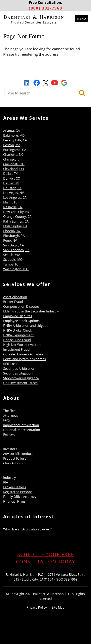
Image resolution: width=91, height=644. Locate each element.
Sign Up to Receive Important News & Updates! (45, 74)
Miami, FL (10, 202)
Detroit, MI (11, 183)
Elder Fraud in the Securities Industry (31, 311)
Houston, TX (12, 188)
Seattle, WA (12, 255)
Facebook (37, 83)
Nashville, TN (13, 207)
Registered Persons (18, 492)
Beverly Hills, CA (15, 140)
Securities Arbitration (19, 369)
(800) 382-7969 (45, 8)
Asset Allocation (15, 297)
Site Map (58, 607)
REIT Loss (10, 364)
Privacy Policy (37, 607)
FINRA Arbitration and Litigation (27, 326)
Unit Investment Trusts (20, 383)
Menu (81, 19)
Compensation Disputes (21, 306)
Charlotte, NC (13, 155)
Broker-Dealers (15, 487)
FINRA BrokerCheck (18, 330)
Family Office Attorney (20, 497)
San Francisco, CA (16, 250)
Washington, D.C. (16, 269)
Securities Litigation (18, 373)
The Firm (10, 411)
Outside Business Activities (23, 354)
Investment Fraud (16, 349)
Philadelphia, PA (15, 226)
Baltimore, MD (14, 135)
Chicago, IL (11, 159)
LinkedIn (27, 83)
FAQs (7, 420)
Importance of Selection (21, 425)
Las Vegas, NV (14, 193)
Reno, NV (10, 240)
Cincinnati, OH (14, 164)
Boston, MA (12, 145)
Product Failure (15, 458)
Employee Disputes (18, 316)
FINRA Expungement (18, 335)
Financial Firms (14, 501)
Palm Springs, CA (16, 221)
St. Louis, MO (13, 260)
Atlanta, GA (12, 131)
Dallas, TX (10, 174)
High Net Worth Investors (22, 345)
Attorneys (11, 415)
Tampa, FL (11, 264)
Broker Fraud (13, 302)
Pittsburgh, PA (14, 236)
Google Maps (64, 83)
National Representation (22, 430)
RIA (6, 482)
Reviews (9, 435)
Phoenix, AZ (12, 231)
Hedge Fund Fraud (17, 340)
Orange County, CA (17, 217)
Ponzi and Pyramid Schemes (24, 359)
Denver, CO (12, 178)
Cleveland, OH (14, 169)
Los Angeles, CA (15, 197)
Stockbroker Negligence (21, 378)
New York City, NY (16, 212)
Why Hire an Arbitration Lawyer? (27, 529)
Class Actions (13, 463)
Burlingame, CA (15, 150)
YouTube (55, 83)
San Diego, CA (14, 245)
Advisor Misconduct (18, 454)
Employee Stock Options (21, 321)
